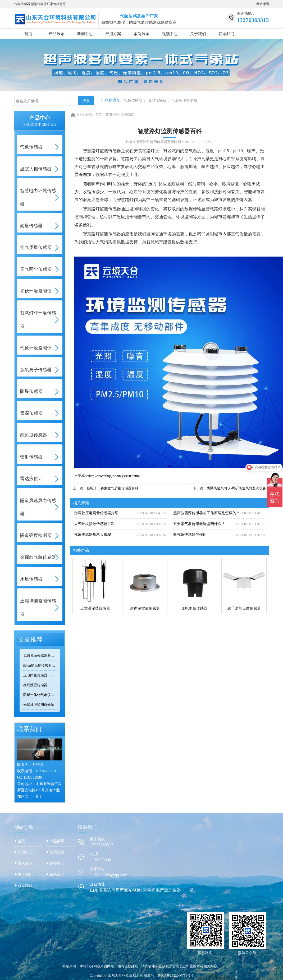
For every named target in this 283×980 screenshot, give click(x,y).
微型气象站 (157, 101)
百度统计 (25, 886)
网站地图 (263, 4)
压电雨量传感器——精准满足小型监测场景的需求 (41, 675)
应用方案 (113, 34)
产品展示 (57, 34)
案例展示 (141, 34)
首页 (28, 34)
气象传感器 (133, 101)
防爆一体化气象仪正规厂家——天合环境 (41, 695)
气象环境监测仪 (184, 101)
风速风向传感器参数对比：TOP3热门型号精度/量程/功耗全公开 (41, 656)
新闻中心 (85, 34)
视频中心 (170, 34)
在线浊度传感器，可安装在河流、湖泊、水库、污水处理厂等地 (41, 685)
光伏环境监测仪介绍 (39, 705)
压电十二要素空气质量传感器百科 (113, 488)
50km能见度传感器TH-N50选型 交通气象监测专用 (41, 665)
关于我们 (198, 34)
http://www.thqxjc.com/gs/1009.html (115, 476)
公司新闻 (128, 115)
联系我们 (226, 34)
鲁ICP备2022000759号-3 (175, 975)
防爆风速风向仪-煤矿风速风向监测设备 (236, 488)
